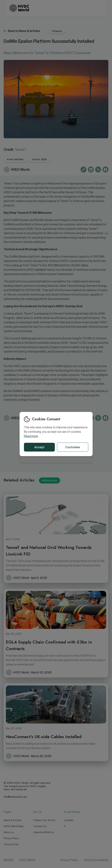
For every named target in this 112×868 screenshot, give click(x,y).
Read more (31, 436)
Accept (39, 447)
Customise (73, 447)
